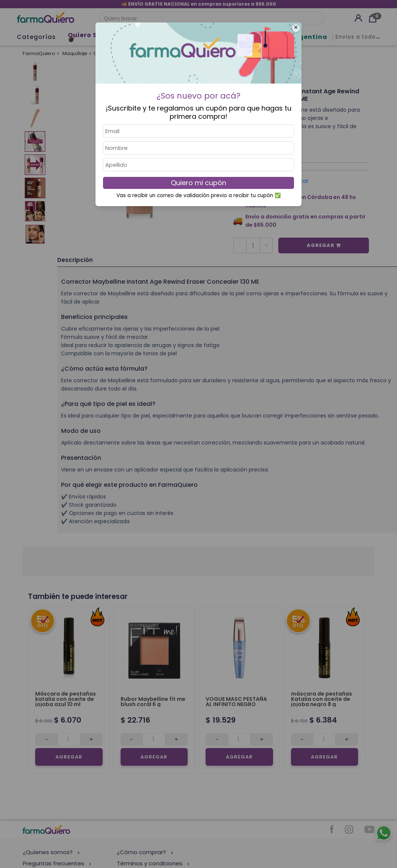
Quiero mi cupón (198, 183)
